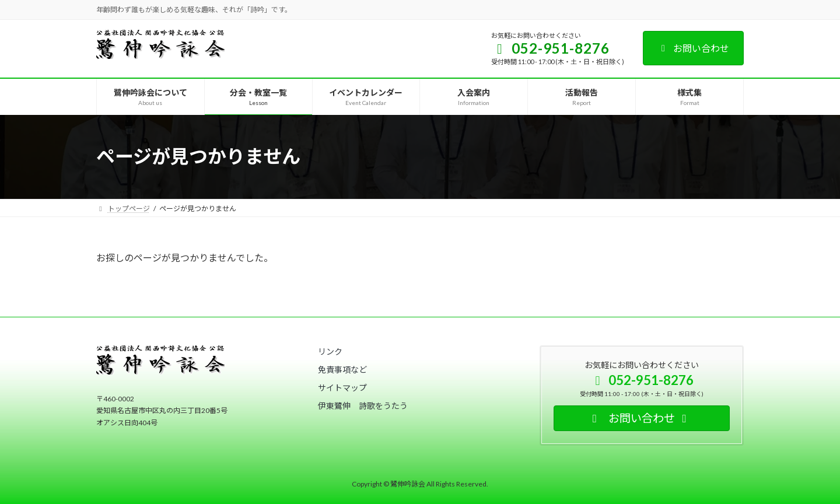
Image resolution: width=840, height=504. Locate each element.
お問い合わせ (693, 48)
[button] (330, 351)
